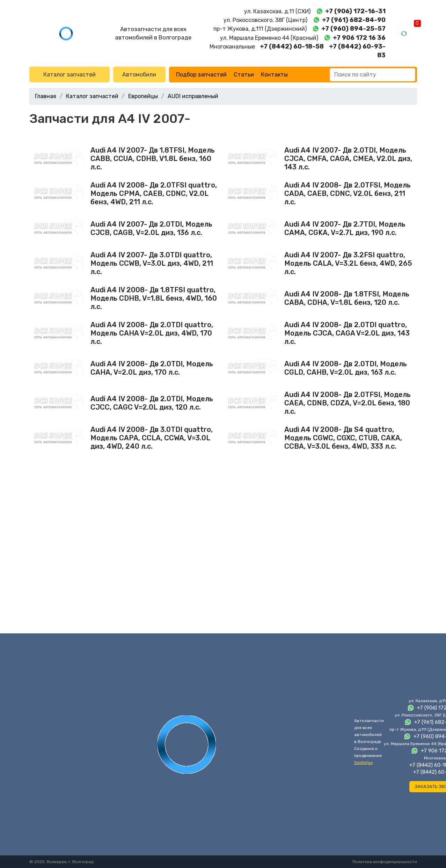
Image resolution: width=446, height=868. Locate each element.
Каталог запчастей (70, 75)
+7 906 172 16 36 (359, 38)
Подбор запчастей (201, 75)
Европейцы (143, 96)
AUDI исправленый (193, 96)
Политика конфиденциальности (385, 862)
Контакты (274, 75)
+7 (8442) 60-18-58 (292, 46)
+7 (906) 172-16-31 (355, 11)
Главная (46, 96)
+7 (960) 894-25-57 (353, 29)
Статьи (244, 75)
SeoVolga (363, 763)
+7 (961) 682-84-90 (354, 20)
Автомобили (139, 75)
